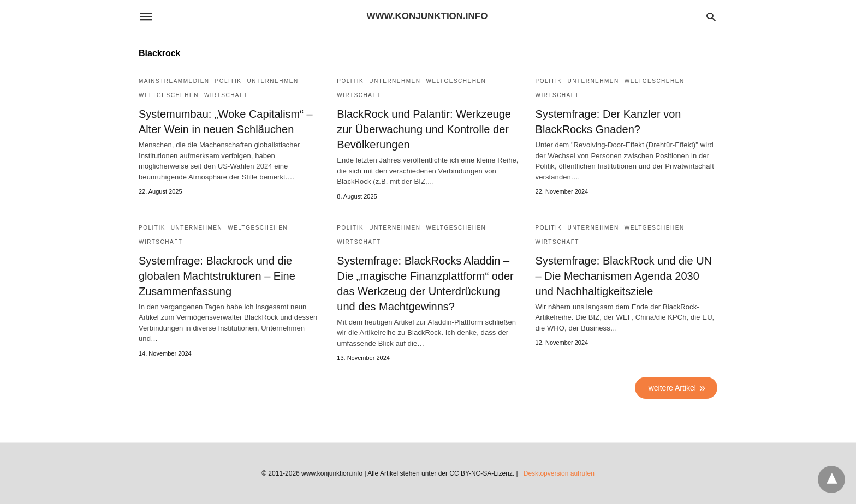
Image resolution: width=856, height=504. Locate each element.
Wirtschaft (226, 95)
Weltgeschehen (169, 95)
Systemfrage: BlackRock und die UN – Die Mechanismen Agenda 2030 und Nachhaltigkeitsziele (624, 276)
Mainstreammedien (174, 81)
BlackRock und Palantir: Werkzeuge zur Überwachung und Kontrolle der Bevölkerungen (424, 129)
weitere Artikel (672, 388)
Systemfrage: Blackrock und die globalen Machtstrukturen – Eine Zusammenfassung (217, 276)
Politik (228, 81)
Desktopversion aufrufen (559, 473)
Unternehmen (272, 81)
